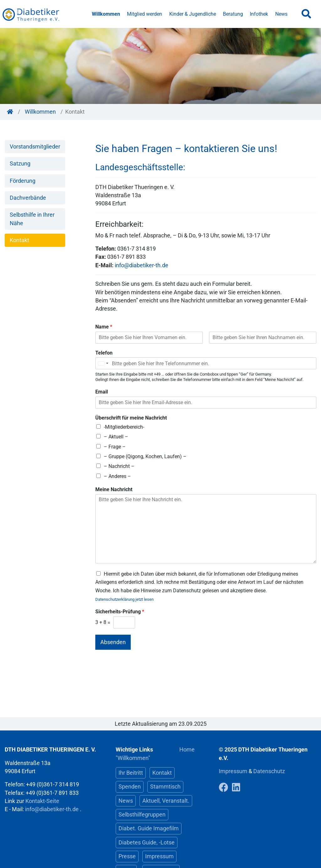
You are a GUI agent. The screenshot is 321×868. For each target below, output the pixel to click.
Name (104, 327)
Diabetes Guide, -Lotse (147, 843)
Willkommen (106, 14)
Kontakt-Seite (42, 801)
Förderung (23, 181)
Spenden (130, 787)
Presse (127, 856)
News (281, 14)
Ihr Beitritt (131, 773)
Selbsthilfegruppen (142, 815)
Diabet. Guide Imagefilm (149, 828)
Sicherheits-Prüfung (120, 612)
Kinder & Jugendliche (193, 14)
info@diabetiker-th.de (142, 265)
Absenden (113, 642)
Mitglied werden (145, 14)
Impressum (159, 856)
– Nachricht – (119, 466)
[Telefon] (206, 363)
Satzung (20, 164)
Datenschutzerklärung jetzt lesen (124, 599)
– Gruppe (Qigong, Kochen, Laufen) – (145, 456)
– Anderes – (117, 476)
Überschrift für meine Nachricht (131, 418)
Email (102, 392)
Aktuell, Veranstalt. (166, 801)
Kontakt (19, 240)
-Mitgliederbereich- (124, 427)
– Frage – (115, 447)
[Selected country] (103, 363)
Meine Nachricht (114, 489)
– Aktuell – (116, 437)
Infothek (259, 14)
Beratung (233, 14)
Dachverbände (28, 198)
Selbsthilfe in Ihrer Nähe (32, 219)
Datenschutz (269, 771)
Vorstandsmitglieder (35, 147)
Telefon (104, 353)
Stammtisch (165, 787)
